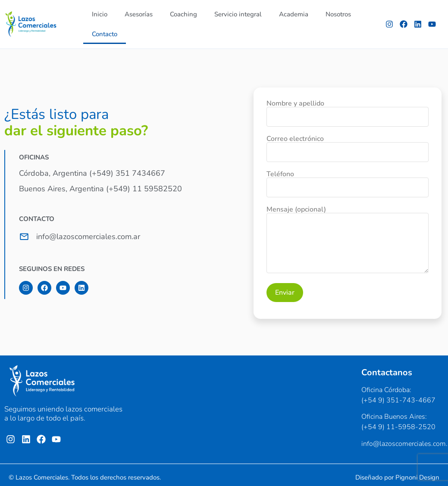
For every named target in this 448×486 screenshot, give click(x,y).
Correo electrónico (348, 146)
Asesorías (139, 14)
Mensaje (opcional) (348, 240)
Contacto (105, 34)
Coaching (183, 14)
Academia (294, 14)
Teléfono (348, 181)
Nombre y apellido (348, 111)
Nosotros (338, 14)
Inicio (100, 14)
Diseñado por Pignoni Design (397, 477)
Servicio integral (238, 14)
